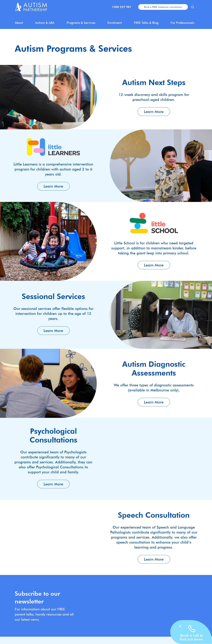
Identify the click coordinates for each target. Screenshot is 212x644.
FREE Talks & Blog (146, 23)
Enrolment (115, 23)
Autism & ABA (45, 23)
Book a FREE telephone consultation (163, 7)
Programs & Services (81, 23)
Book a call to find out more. (192, 637)
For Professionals (182, 23)
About (19, 23)
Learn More (154, 112)
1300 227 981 (122, 7)
